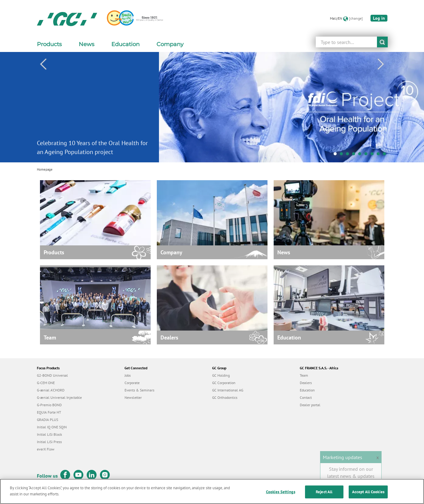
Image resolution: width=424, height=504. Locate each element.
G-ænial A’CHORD (51, 390)
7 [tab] (374, 155)
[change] (356, 18)
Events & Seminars (139, 390)
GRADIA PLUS (48, 420)
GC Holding (221, 375)
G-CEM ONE (46, 383)
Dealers (306, 383)
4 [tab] (355, 155)
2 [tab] (343, 155)
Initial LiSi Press (49, 442)
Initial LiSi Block (50, 434)
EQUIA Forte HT (49, 412)
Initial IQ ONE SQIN (52, 427)
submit (382, 42)
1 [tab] (337, 155)
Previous (43, 64)
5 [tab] (361, 155)
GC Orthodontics (225, 397)
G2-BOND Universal (52, 375)
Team (304, 375)
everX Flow (46, 449)
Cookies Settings (281, 494)
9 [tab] (386, 155)
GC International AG (228, 390)
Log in (379, 18)
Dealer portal (310, 405)
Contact (306, 397)
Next (381, 64)
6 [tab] (367, 155)
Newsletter (133, 397)
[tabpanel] (212, 107)
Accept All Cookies (368, 494)
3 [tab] (349, 155)
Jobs (128, 375)
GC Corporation (224, 383)
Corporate (132, 383)
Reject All (324, 494)
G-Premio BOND (49, 405)
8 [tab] (380, 155)
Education (307, 390)
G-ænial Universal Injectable (59, 397)
